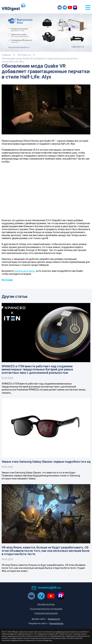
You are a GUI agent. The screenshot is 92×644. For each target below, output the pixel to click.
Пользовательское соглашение (46, 609)
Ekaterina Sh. (54, 619)
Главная (6, 55)
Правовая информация (46, 613)
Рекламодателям (46, 604)
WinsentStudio (56, 623)
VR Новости (24, 55)
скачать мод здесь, (25, 271)
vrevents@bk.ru (46, 588)
